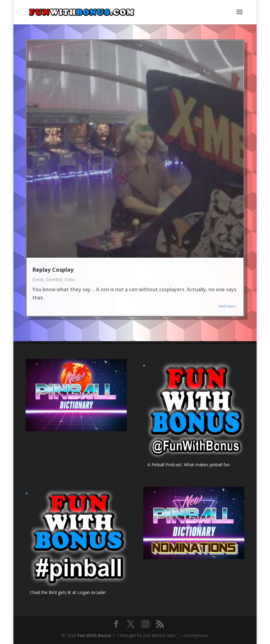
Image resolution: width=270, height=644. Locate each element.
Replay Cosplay (53, 270)
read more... (228, 306)
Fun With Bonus (94, 635)
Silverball (54, 279)
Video (69, 279)
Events (38, 279)
